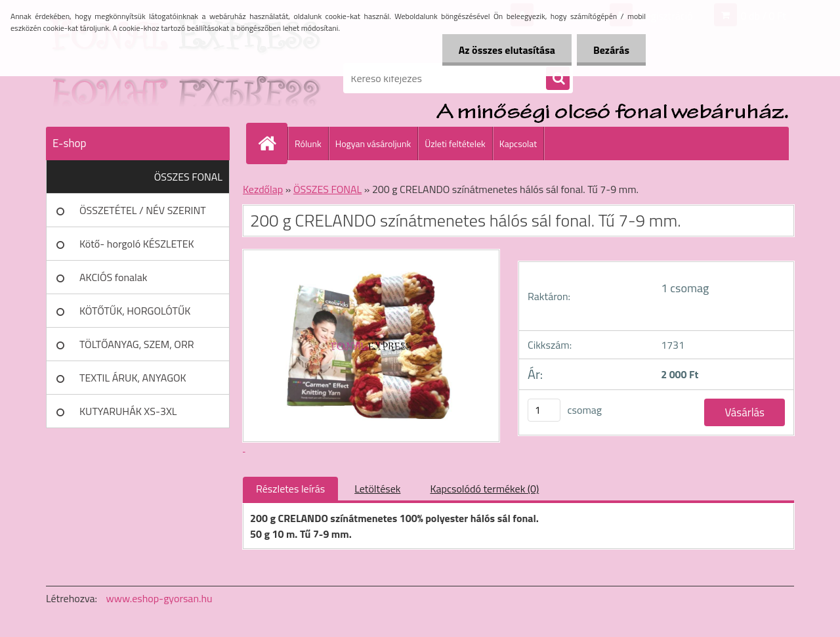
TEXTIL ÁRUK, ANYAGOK (133, 378)
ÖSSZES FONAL (188, 177)
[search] (558, 79)
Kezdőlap (263, 189)
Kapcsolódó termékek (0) (484, 489)
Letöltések (377, 489)
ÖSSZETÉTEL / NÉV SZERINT (143, 210)
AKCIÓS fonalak (113, 277)
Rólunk (308, 143)
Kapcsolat (518, 143)
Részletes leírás (290, 489)
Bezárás (611, 50)
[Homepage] (272, 143)
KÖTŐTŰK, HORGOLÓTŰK (135, 311)
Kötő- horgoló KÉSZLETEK (137, 244)
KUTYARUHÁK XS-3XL (128, 411)
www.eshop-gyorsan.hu (159, 598)
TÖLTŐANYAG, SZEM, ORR (137, 344)
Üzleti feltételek (455, 143)
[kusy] (544, 410)
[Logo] (136, 78)
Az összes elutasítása (507, 50)
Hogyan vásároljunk (373, 143)
